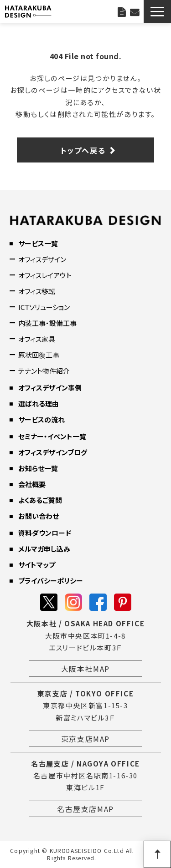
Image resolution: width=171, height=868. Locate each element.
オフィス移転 (37, 291)
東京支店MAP (85, 739)
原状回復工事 (39, 355)
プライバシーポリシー (51, 581)
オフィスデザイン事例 (50, 388)
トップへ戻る (83, 150)
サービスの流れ (41, 419)
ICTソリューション (44, 307)
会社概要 (32, 484)
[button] (157, 12)
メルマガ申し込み (44, 549)
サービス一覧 (38, 243)
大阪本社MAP (85, 669)
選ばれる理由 (39, 404)
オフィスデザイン (42, 259)
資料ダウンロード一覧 (122, 11)
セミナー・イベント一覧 (52, 436)
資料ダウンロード (45, 533)
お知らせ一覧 (38, 468)
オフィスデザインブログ (53, 452)
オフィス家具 (37, 339)
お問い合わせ (135, 11)
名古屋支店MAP (85, 809)
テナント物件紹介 (44, 371)
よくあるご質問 (40, 500)
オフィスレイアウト (45, 275)
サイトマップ (37, 565)
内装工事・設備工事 (47, 323)
